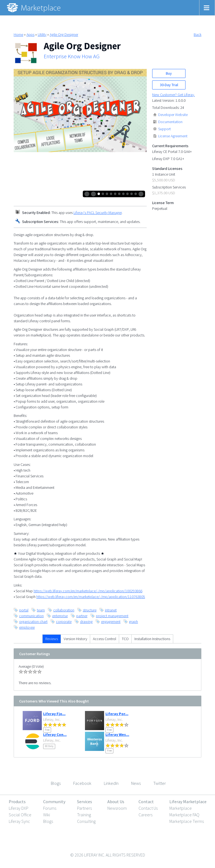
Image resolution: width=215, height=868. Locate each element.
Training (84, 815)
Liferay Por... (117, 714)
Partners (84, 808)
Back (198, 34)
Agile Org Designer (64, 34)
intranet (111, 610)
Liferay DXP (19, 808)
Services (85, 802)
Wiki (47, 815)
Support (164, 129)
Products (17, 802)
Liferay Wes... (117, 735)
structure (90, 610)
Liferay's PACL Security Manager (98, 213)
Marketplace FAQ (184, 815)
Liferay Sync (19, 821)
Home (18, 34)
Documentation (170, 122)
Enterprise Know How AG (72, 56)
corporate (64, 622)
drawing (86, 622)
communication (31, 616)
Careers (145, 815)
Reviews (52, 639)
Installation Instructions (152, 639)
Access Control (104, 639)
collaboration (64, 610)
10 (136, 194)
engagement (111, 622)
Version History (75, 639)
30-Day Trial (169, 85)
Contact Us (148, 808)
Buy (169, 73)
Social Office (20, 815)
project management (112, 616)
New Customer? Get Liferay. (173, 95)
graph (133, 622)
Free (47, 730)
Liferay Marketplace (188, 802)
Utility (42, 34)
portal (24, 610)
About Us (116, 802)
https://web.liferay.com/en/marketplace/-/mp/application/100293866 (88, 591)
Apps (30, 34)
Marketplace (181, 808)
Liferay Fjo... (54, 714)
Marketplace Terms (187, 821)
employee (27, 627)
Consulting (86, 821)
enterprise (60, 616)
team (41, 610)
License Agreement (173, 136)
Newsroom (117, 808)
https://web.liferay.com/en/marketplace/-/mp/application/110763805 (91, 597)
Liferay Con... (55, 735)
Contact (146, 802)
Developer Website (173, 115)
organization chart (33, 622)
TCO (125, 639)
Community (54, 802)
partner (82, 616)
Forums (50, 808)
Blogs (48, 821)
